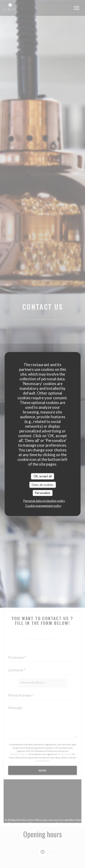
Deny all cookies (42, 485)
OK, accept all (43, 476)
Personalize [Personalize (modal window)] (42, 493)
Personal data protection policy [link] (44, 501)
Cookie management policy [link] (43, 506)
